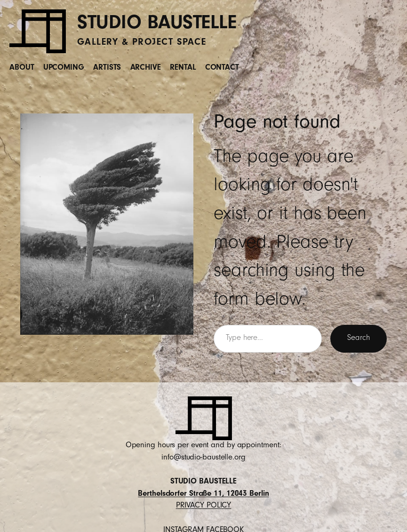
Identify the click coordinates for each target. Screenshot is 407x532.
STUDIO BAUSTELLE (157, 25)
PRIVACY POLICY (204, 506)
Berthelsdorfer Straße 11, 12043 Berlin (203, 495)
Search (358, 339)
